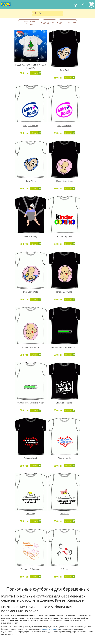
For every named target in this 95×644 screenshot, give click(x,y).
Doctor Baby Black (64, 181)
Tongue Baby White (31, 347)
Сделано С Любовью (31, 569)
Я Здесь (64, 569)
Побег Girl (64, 514)
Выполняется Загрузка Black (64, 347)
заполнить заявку (49, 629)
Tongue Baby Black (64, 292)
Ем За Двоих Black (64, 403)
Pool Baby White (31, 292)
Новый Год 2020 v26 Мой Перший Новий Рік (31, 67)
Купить (35, 73)
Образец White (64, 458)
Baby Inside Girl (64, 126)
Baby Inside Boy (31, 126)
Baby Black (64, 70)
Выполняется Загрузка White (31, 403)
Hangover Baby (31, 236)
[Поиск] (51, 13)
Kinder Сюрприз (64, 236)
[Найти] (35, 13)
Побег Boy (31, 514)
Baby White (31, 181)
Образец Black (31, 458)
